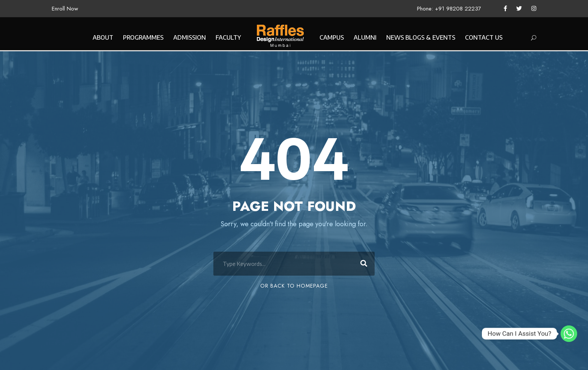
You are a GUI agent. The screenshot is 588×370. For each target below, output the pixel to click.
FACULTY (228, 37)
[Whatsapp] (569, 334)
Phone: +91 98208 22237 (449, 9)
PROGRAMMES (143, 37)
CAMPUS (332, 37)
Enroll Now (65, 9)
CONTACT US (484, 37)
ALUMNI (365, 37)
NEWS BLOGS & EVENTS (421, 37)
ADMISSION (190, 37)
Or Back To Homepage (294, 286)
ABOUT (103, 37)
